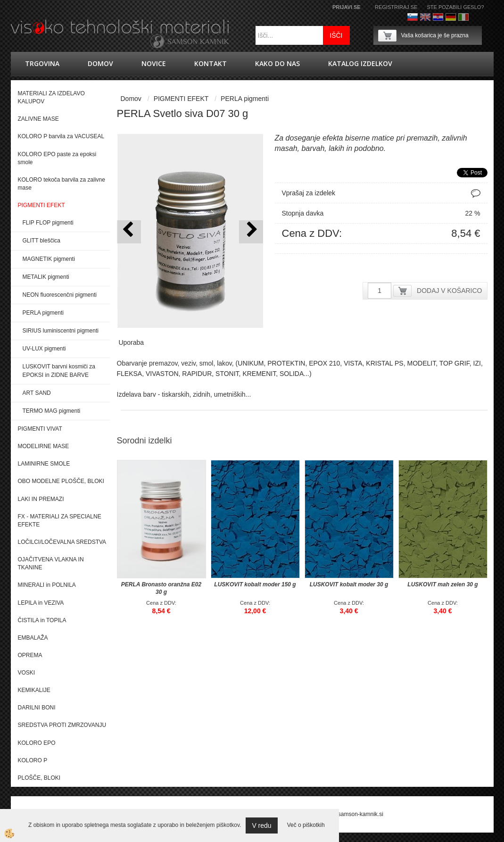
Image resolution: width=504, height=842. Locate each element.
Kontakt (211, 63)
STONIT (227, 374)
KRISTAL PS (384, 363)
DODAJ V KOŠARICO (449, 291)
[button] (251, 232)
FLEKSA (130, 374)
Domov (100, 63)
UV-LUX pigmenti (44, 349)
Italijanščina (463, 17)
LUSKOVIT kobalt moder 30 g (349, 584)
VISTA (353, 363)
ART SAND (37, 393)
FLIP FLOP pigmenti (48, 223)
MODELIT (421, 363)
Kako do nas (277, 63)
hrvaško (438, 17)
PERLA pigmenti (43, 313)
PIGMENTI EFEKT (181, 99)
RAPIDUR (197, 374)
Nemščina (451, 17)
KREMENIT (259, 374)
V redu (261, 825)
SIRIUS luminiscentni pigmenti (61, 331)
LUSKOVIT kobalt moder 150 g (255, 584)
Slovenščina (413, 17)
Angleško (425, 17)
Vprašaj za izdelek (309, 193)
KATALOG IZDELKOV (360, 63)
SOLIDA (292, 374)
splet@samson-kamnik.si (352, 814)
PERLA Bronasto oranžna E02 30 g (161, 588)
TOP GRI (453, 363)
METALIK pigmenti (46, 277)
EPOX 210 (324, 363)
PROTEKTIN (286, 363)
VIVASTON (162, 374)
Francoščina (476, 17)
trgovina (42, 63)
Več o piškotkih (306, 825)
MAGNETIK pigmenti (49, 259)
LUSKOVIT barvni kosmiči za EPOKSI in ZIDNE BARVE (59, 371)
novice (154, 63)
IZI (477, 363)
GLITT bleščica (41, 241)
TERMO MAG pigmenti (52, 411)
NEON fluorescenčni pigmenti (60, 295)
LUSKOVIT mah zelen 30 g (442, 584)
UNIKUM (251, 363)
